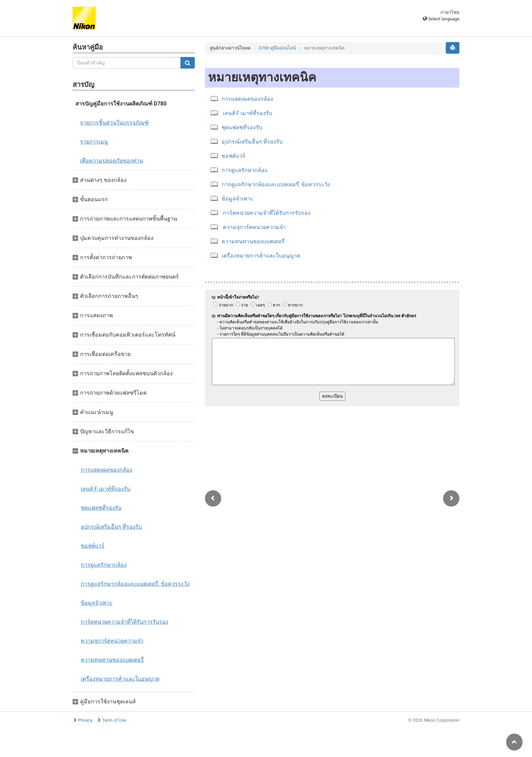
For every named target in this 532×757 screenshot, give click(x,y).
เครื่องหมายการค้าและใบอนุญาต (120, 679)
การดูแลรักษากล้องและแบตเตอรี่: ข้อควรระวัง (135, 584)
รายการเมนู (94, 142)
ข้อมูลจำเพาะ (97, 603)
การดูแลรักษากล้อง (104, 565)
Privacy (85, 720)
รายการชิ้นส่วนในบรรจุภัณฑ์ (114, 123)
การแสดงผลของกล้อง (107, 470)
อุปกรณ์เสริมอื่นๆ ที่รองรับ (111, 527)
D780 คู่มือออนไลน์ (278, 48)
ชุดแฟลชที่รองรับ (101, 508)
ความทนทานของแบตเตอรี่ (112, 660)
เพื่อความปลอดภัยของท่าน (112, 161)
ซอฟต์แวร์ (93, 546)
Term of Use (114, 720)
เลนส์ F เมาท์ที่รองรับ (106, 489)
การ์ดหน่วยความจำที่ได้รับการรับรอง (125, 622)
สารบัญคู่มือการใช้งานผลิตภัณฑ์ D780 (121, 104)
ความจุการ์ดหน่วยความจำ (112, 641)
